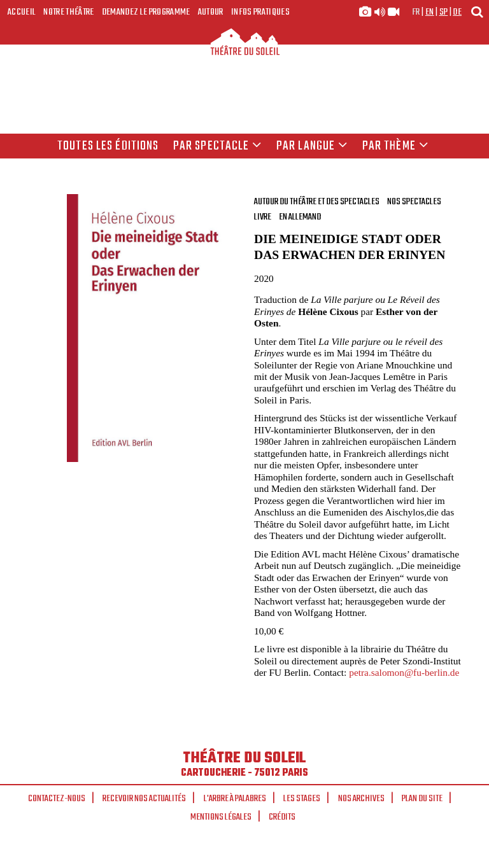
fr (416, 12)
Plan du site (422, 799)
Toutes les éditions (108, 146)
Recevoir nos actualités (144, 799)
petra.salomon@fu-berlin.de (404, 672)
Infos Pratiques (260, 12)
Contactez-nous (57, 799)
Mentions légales (221, 817)
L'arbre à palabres (235, 799)
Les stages (302, 799)
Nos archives (361, 799)
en (430, 12)
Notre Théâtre (68, 12)
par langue (312, 146)
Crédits (282, 817)
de (457, 12)
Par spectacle (218, 146)
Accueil (22, 12)
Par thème (395, 146)
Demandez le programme (146, 12)
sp (444, 12)
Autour (211, 12)
